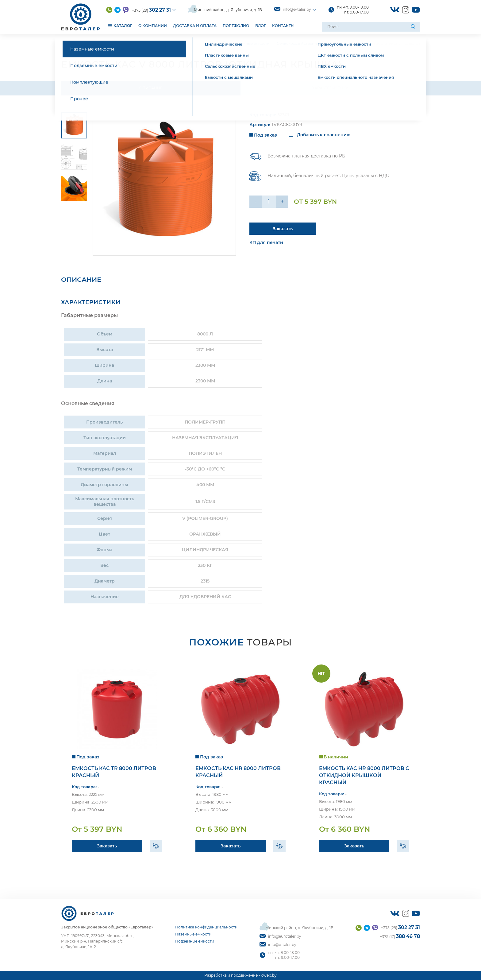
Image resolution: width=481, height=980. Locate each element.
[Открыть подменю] (110, 25)
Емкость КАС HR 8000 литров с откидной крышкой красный (364, 775)
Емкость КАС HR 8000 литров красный (238, 772)
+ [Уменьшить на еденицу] (282, 202)
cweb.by (269, 975)
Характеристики (330, 88)
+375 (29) (151, 10)
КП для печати (266, 242)
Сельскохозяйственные (299, 43)
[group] (164, 184)
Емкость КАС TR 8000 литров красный (114, 772)
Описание (151, 88)
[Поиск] (414, 27)
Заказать (107, 846)
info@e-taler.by (293, 9)
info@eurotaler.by (280, 936)
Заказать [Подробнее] (283, 229)
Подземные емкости (195, 941)
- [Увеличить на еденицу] (256, 202)
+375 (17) (400, 936)
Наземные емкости (252, 43)
